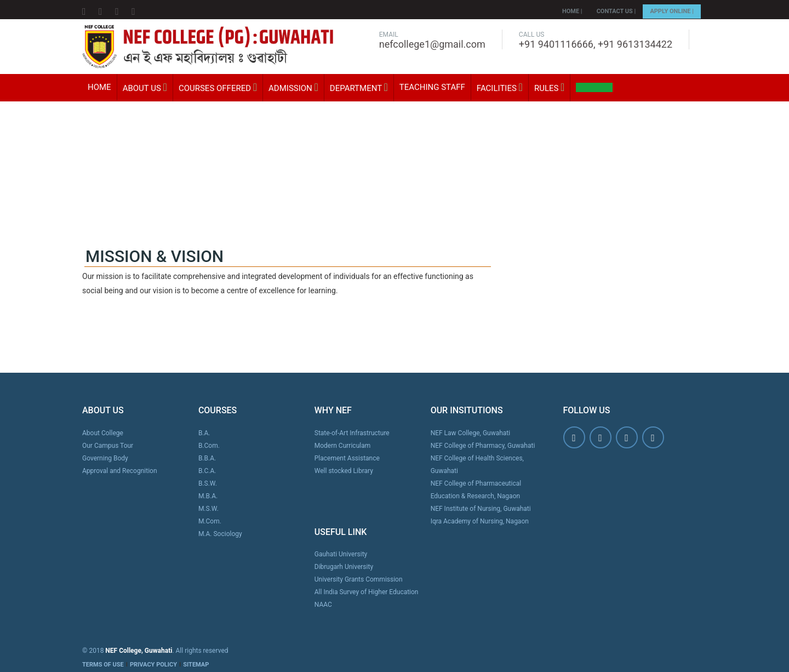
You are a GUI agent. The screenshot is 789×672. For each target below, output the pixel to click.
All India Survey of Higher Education (367, 592)
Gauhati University (341, 554)
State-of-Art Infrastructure (352, 433)
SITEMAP (196, 665)
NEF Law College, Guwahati (471, 433)
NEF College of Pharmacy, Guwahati (483, 446)
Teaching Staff (432, 87)
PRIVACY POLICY (153, 665)
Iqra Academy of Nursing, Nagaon (480, 521)
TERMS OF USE (103, 665)
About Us (145, 87)
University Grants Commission (359, 579)
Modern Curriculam (342, 446)
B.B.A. (207, 458)
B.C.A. (207, 471)
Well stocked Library (344, 471)
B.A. (204, 433)
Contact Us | (616, 11)
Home (99, 87)
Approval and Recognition (120, 471)
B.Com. (209, 446)
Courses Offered (218, 87)
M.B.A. (208, 496)
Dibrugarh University (344, 567)
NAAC (323, 605)
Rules (550, 87)
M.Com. (210, 521)
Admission (293, 87)
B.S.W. (208, 483)
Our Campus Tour (108, 446)
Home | (572, 11)
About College (103, 433)
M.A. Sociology (220, 534)
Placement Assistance (347, 458)
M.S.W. (208, 509)
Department (359, 87)
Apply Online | (672, 11)
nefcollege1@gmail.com (432, 44)
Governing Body (105, 458)
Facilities (500, 87)
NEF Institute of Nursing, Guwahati (481, 509)
